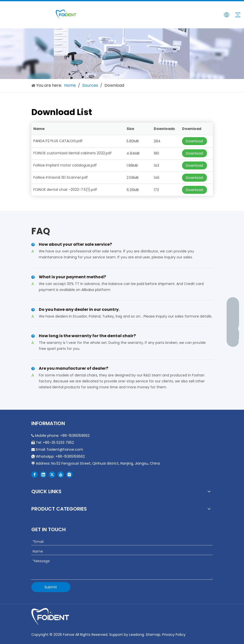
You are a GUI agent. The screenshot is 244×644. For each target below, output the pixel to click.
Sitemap (153, 635)
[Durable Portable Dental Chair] (122, 54)
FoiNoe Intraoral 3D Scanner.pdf (61, 177)
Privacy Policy (174, 635)
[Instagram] (69, 475)
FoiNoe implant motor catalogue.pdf (65, 165)
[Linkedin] (43, 475)
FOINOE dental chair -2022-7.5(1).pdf (65, 190)
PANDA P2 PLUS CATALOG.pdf (58, 141)
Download (194, 141)
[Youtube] (61, 475)
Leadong (137, 635)
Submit (51, 587)
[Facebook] (35, 475)
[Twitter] (52, 475)
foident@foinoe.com (65, 449)
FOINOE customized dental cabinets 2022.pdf (73, 153)
